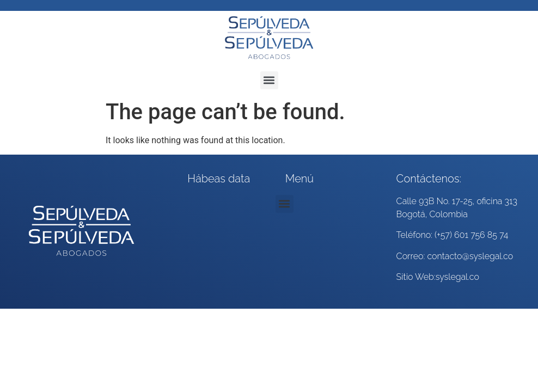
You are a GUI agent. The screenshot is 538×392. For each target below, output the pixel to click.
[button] (269, 80)
